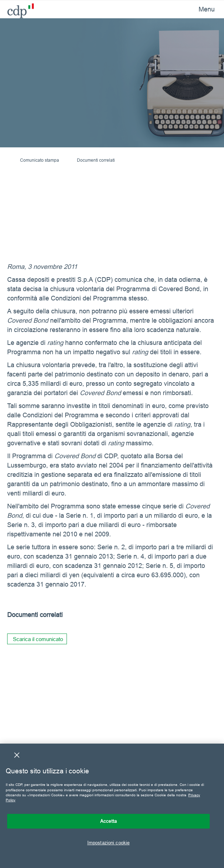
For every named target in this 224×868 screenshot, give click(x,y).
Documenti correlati (96, 160)
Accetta (108, 821)
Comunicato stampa (40, 160)
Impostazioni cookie (108, 843)
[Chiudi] (17, 755)
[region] (112, 806)
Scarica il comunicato (38, 639)
